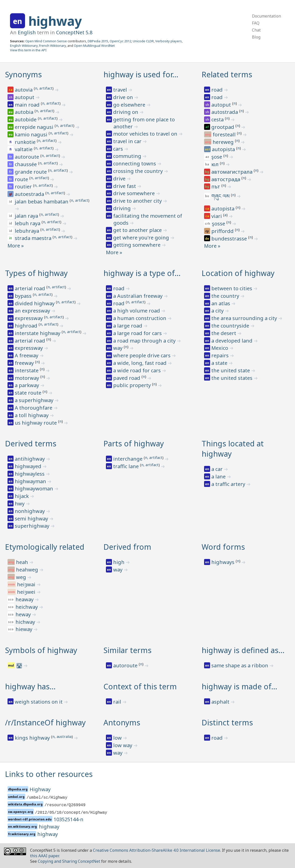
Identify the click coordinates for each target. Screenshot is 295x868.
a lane (219, 477)
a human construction (140, 318)
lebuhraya (28, 231)
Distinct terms (227, 722)
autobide (26, 119)
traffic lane (127, 466)
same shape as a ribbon (240, 665)
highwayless (30, 474)
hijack (22, 496)
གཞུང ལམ (221, 196)
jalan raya (27, 216)
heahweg (28, 570)
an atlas (221, 303)
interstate (27, 370)
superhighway (33, 526)
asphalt (221, 702)
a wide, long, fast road (140, 363)
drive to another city (138, 201)
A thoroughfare (34, 408)
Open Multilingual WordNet (94, 46)
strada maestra (34, 238)
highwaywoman (35, 489)
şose (217, 157)
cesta (218, 119)
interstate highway (38, 333)
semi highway (32, 519)
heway (24, 614)
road (218, 90)
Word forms (223, 547)
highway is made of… (239, 686)
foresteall (225, 134)
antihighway (30, 459)
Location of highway (238, 273)
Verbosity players (169, 41)
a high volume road (137, 311)
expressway (29, 318)
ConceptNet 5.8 (74, 32)
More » (16, 246)
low (118, 738)
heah (23, 562)
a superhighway (35, 400)
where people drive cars (142, 355)
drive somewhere (135, 193)
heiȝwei (27, 592)
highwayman (31, 481)
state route (29, 393)
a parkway (28, 385)
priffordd (223, 231)
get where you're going (142, 238)
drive (120, 179)
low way (123, 745)
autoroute (28, 157)
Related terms (227, 74)
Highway (40, 789)
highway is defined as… (243, 650)
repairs (221, 355)
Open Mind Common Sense (46, 41)
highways (224, 562)
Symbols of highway (41, 650)
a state (220, 363)
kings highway (33, 738)
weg (22, 577)
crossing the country (139, 171)
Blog (256, 37)
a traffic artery (229, 484)
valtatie (24, 149)
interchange (128, 459)
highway (55, 21)
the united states (233, 378)
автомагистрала (233, 172)
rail (118, 702)
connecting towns (135, 164)
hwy (20, 504)
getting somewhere (137, 245)
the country (226, 296)
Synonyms (23, 74)
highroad (27, 326)
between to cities (232, 288)
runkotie (26, 142)
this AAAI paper (44, 856)
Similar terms (127, 650)
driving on (126, 112)
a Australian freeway (138, 296)
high (119, 562)
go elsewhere (130, 105)
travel (121, 90)
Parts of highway (134, 444)
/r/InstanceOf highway (45, 722)
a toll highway (32, 415)
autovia (24, 90)
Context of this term (140, 686)
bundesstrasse (230, 239)
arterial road (31, 288)
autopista (224, 149)
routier (24, 187)
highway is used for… (141, 74)
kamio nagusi (32, 134)
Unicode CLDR (143, 41)
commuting (128, 156)
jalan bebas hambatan (42, 202)
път (216, 187)
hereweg (224, 142)
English (27, 32)
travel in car (128, 141)
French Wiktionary (52, 46)
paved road (127, 378)
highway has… (30, 686)
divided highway (35, 303)
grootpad (223, 127)
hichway (26, 622)
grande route (31, 172)
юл (216, 164)
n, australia (62, 736)
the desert (224, 333)
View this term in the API (28, 50)
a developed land (233, 341)
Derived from (127, 547)
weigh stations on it (39, 702)
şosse (219, 224)
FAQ (256, 23)
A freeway (27, 355)
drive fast (125, 186)
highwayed (29, 466)
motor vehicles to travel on (146, 134)
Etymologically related (45, 547)
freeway (25, 363)
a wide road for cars (138, 370)
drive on (124, 97)
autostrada (225, 112)
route (22, 179)
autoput (25, 97)
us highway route (36, 423)
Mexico (220, 348)
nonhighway (30, 511)
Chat (256, 30)
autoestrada (30, 194)
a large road (128, 326)
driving (123, 208)
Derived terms (31, 444)
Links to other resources (49, 774)
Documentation (266, 16)
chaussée (26, 164)
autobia (25, 112)
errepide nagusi (35, 127)
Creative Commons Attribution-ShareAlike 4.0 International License (157, 850)
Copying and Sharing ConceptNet (69, 861)
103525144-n (68, 819)
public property (133, 385)
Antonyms (122, 722)
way (118, 348)
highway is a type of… (142, 273)
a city (218, 311)
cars (119, 149)
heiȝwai (27, 584)
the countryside (231, 326)
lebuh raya (28, 223)
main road (28, 105)
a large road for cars (138, 333)
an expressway (33, 311)
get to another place (138, 230)
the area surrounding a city (245, 318)
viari (217, 216)
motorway (28, 378)
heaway (25, 599)
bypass (24, 296)
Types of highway (36, 273)
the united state (231, 370)
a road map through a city (145, 341)
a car (218, 469)
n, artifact (44, 88)
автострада (226, 179)
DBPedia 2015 (98, 41)
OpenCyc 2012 (120, 41)
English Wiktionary (24, 46)
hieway (25, 629)
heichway (27, 607)
